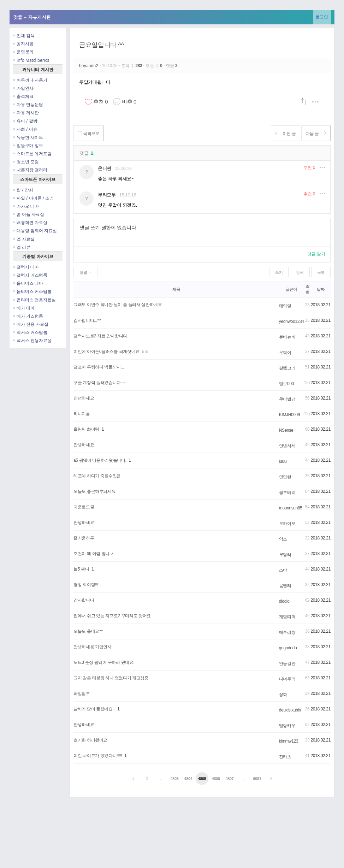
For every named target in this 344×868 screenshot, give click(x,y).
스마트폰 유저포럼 (32, 153)
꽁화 (283, 695)
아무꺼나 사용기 (30, 80)
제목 (176, 289)
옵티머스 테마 (28, 283)
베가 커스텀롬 (28, 316)
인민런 (285, 477)
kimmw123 (289, 741)
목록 (321, 272)
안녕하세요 (84, 398)
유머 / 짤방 (25, 121)
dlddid (284, 601)
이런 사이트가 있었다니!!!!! (98, 756)
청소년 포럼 (26, 162)
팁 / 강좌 (23, 190)
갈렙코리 (287, 368)
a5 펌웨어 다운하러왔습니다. (100, 460)
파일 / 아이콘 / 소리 (33, 198)
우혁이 (285, 353)
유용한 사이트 (28, 137)
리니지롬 (82, 414)
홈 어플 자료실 (29, 214)
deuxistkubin (290, 710)
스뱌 (283, 570)
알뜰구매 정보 (28, 145)
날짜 (321, 289)
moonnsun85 (291, 508)
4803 (175, 779)
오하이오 (287, 524)
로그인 (322, 17)
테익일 (285, 306)
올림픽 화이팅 (86, 429)
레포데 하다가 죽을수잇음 (97, 476)
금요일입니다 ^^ (102, 45)
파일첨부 (82, 693)
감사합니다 (84, 600)
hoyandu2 (89, 66)
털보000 (286, 384)
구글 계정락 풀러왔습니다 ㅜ (100, 383)
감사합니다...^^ (87, 320)
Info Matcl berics (31, 60)
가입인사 (23, 88)
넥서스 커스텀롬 (30, 332)
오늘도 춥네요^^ (88, 631)
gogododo (288, 648)
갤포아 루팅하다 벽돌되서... (99, 367)
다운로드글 (84, 507)
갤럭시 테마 (26, 267)
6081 (257, 779)
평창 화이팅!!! (86, 585)
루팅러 (285, 555)
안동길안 (287, 663)
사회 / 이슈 (25, 129)
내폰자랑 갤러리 (30, 170)
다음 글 (314, 133)
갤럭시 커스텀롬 (30, 275)
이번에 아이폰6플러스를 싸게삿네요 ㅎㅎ (111, 352)
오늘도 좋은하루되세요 (94, 491)
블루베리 (287, 492)
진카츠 (285, 757)
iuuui (283, 461)
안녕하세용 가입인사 (93, 647)
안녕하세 (287, 446)
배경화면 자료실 (30, 222)
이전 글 (280, 133)
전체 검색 (24, 36)
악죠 (283, 539)
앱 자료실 (24, 239)
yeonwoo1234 (292, 321)
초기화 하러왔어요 (90, 740)
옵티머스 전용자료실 (34, 300)
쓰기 (279, 272)
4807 (229, 779)
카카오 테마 (26, 206)
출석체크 (23, 96)
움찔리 (285, 586)
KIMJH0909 (289, 415)
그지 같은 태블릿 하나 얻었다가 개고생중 (111, 678)
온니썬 (105, 168)
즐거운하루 (84, 538)
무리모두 (107, 195)
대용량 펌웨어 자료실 (35, 231)
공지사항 (23, 44)
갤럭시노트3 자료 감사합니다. (101, 336)
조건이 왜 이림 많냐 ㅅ (94, 554)
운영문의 (23, 52)
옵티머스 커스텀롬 (32, 291)
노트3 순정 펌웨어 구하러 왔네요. (104, 662)
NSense (286, 430)
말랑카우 (287, 726)
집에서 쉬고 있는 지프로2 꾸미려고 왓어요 (112, 616)
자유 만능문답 (28, 104)
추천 (309, 167)
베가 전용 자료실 (31, 324)
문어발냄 (287, 399)
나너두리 (287, 679)
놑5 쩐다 (81, 569)
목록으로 (90, 133)
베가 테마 (24, 308)
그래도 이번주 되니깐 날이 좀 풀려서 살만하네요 (118, 305)
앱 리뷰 (22, 247)
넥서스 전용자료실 (32, 340)
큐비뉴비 (287, 337)
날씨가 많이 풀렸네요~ (94, 709)
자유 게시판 (26, 113)
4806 (216, 779)
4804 (188, 779)
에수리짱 (287, 632)
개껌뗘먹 (287, 617)
